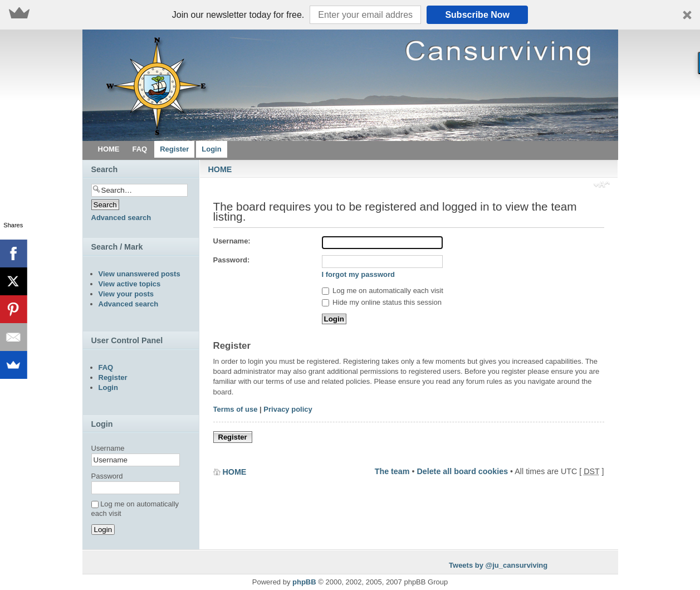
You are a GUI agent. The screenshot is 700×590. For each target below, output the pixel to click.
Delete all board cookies (462, 471)
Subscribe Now (477, 15)
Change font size (602, 186)
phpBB (304, 582)
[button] (350, 15)
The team (392, 471)
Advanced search (121, 218)
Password (107, 476)
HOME (220, 169)
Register (233, 437)
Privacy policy (288, 409)
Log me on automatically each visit (383, 291)
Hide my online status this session (382, 302)
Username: (232, 241)
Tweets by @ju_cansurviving (498, 565)
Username (108, 448)
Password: (232, 260)
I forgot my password (358, 274)
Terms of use (236, 409)
